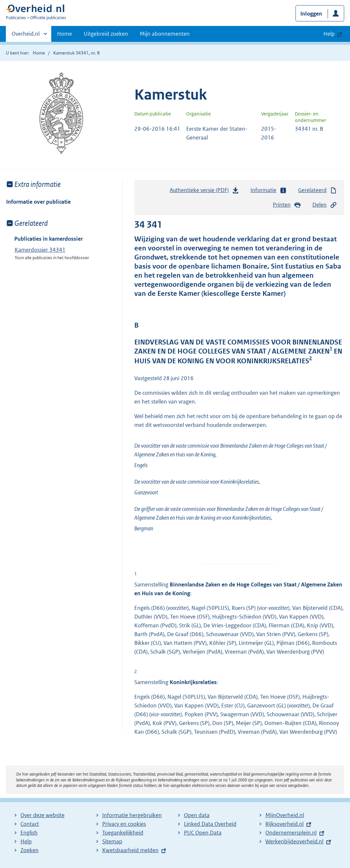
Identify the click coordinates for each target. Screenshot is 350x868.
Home (65, 34)
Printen (287, 205)
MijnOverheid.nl (285, 815)
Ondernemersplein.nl (291, 833)
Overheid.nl (26, 36)
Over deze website (42, 815)
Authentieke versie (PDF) (204, 192)
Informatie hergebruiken (132, 815)
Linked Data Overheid (210, 824)
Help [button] (329, 34)
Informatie (269, 190)
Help (26, 841)
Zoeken (30, 850)
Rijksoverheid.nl (284, 824)
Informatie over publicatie (38, 202)
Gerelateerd (318, 190)
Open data (197, 815)
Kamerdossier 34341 (40, 250)
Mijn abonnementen (165, 34)
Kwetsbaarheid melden (130, 850)
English (29, 833)
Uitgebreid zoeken (106, 34)
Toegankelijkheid (123, 833)
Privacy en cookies (124, 824)
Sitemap (112, 841)
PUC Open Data (203, 833)
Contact (30, 824)
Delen (325, 205)
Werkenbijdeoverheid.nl (294, 841)
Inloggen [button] (311, 14)
